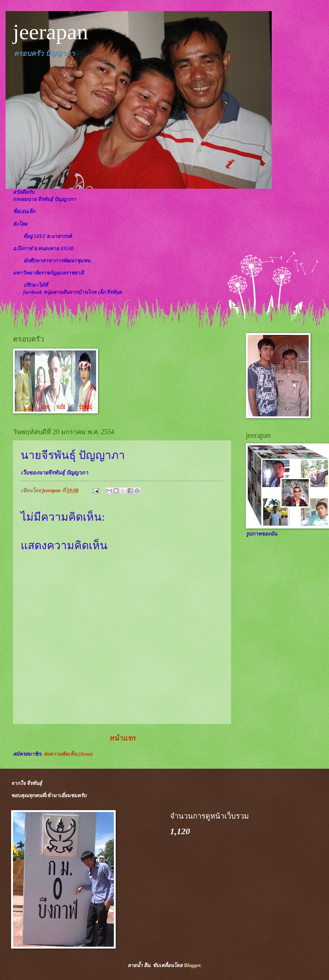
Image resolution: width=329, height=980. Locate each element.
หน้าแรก (122, 738)
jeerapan (50, 32)
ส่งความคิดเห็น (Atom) (68, 754)
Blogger (192, 965)
